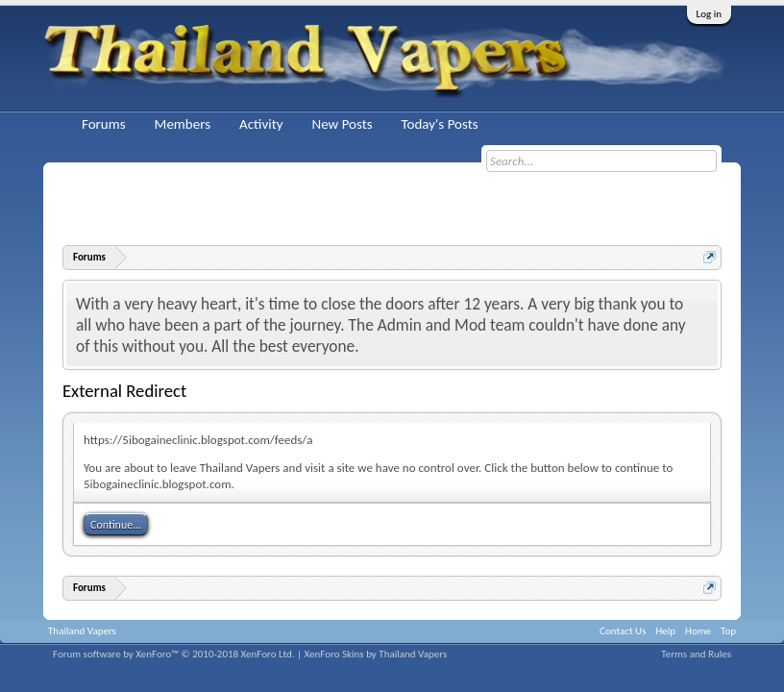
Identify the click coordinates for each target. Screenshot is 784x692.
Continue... (116, 525)
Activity (261, 124)
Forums (104, 124)
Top (728, 631)
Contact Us (623, 631)
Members (183, 124)
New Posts (342, 124)
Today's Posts (440, 124)
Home (698, 631)
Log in (709, 14)
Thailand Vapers (82, 631)
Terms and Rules (696, 654)
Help (665, 631)
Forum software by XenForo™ (174, 654)
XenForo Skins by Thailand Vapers (376, 654)
